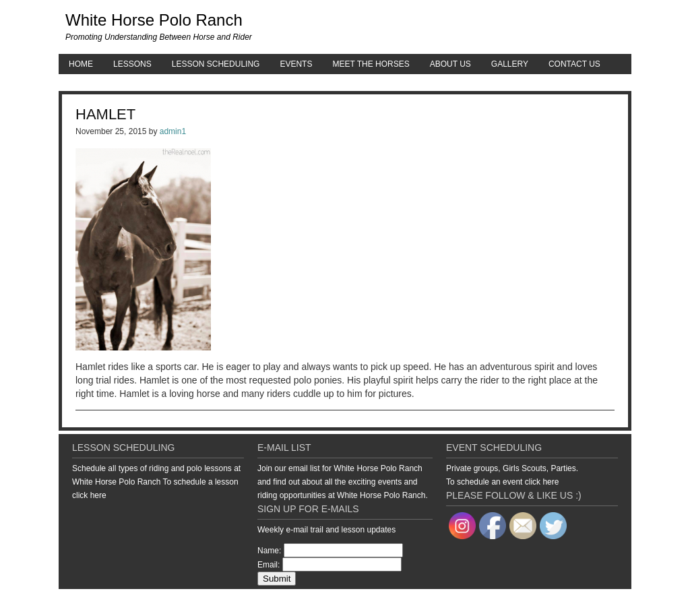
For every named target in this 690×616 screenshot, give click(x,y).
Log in (622, 603)
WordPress (587, 603)
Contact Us (574, 64)
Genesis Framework (527, 603)
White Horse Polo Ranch (154, 20)
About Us (450, 64)
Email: (269, 565)
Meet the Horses (371, 64)
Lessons (132, 64)
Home (81, 64)
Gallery (510, 64)
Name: (269, 551)
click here (89, 495)
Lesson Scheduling (216, 64)
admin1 (173, 131)
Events (296, 64)
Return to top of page (105, 603)
